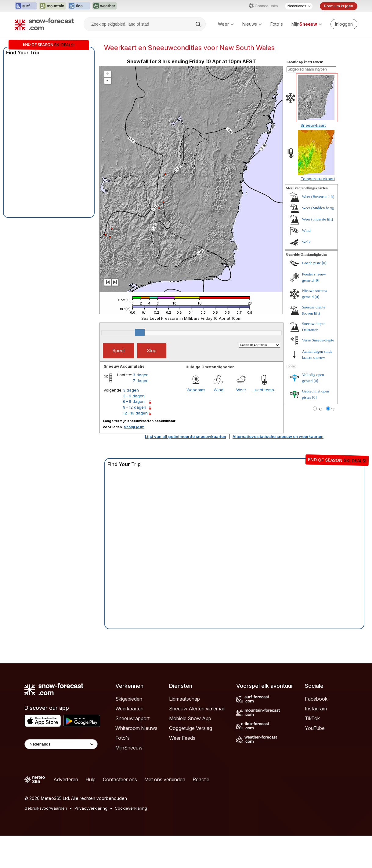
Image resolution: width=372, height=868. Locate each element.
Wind (219, 390)
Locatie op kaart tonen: (305, 62)
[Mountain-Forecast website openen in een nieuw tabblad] (52, 6)
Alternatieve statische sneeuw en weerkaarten (278, 436)
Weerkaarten (129, 709)
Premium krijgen (339, 6)
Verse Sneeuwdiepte (318, 340)
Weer (226, 24)
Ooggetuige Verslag (191, 728)
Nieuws (252, 24)
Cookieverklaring (131, 808)
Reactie (201, 779)
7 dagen (141, 381)
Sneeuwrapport (132, 718)
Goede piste (312, 263)
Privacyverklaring (91, 808)
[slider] (140, 333)
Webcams (196, 390)
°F (333, 409)
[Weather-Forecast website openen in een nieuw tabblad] (105, 6)
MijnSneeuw (129, 748)
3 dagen (141, 375)
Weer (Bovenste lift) (318, 197)
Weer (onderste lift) (318, 219)
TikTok (312, 718)
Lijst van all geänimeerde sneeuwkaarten (186, 436)
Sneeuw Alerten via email (197, 709)
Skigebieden (129, 699)
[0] (324, 263)
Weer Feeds (182, 738)
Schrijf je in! (134, 427)
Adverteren (66, 779)
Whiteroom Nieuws (136, 728)
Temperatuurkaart (318, 179)
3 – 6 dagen (134, 396)
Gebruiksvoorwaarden (46, 808)
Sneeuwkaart (313, 125)
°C (320, 409)
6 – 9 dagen (134, 401)
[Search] (199, 24)
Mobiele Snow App (190, 718)
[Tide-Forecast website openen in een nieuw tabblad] (79, 6)
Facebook (316, 699)
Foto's (277, 24)
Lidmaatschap (184, 699)
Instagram (316, 709)
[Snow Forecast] (44, 24)
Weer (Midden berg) (318, 208)
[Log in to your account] (344, 24)
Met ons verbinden (165, 779)
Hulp (90, 779)
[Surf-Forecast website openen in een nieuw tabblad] (26, 6)
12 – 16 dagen (135, 413)
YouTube (315, 728)
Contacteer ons (120, 779)
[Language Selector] (61, 744)
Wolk (306, 242)
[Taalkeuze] (299, 6)
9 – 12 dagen (135, 407)
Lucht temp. (264, 390)
